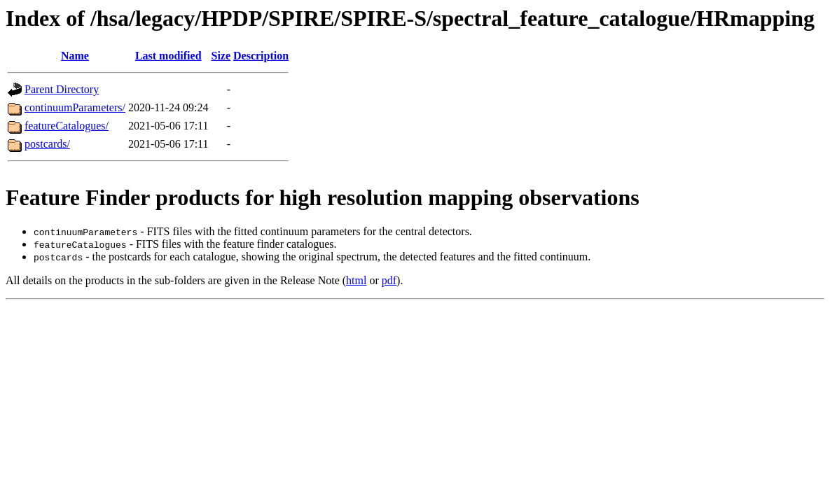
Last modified (168, 56)
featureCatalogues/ (67, 126)
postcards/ (47, 144)
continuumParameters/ (75, 107)
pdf (389, 280)
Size (221, 56)
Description (261, 56)
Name (75, 56)
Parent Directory (62, 89)
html (356, 280)
